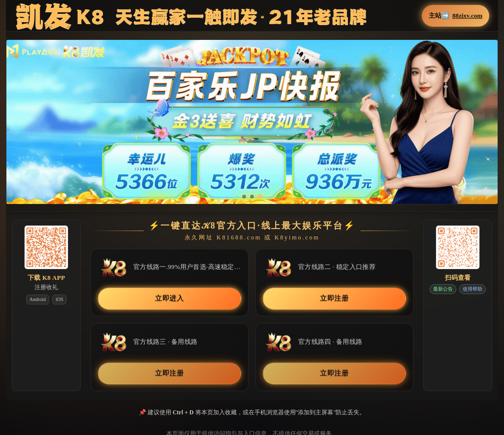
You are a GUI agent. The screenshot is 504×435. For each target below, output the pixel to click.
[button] (252, 122)
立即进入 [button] (170, 299)
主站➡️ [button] (456, 16)
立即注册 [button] (334, 299)
